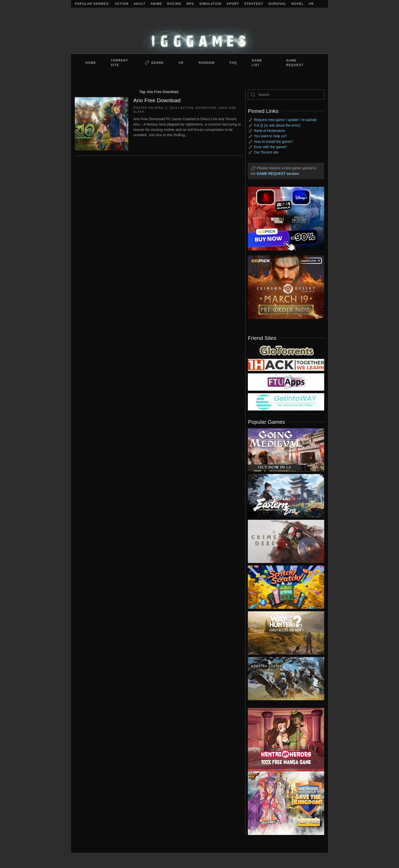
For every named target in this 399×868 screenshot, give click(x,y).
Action (122, 4)
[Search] (286, 95)
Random (207, 63)
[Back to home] (199, 31)
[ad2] (283, 740)
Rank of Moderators (270, 131)
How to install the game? (273, 142)
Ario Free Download (157, 100)
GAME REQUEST (295, 63)
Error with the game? (270, 147)
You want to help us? (270, 136)
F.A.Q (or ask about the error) (277, 125)
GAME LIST (257, 63)
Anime (156, 4)
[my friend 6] (286, 382)
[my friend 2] (286, 350)
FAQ (233, 63)
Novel (297, 4)
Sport (233, 4)
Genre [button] (158, 63)
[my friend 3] (286, 364)
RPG (190, 4)
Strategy (254, 4)
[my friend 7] (286, 402)
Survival (277, 4)
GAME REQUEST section (278, 174)
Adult (140, 4)
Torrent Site (120, 63)
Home (91, 63)
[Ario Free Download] (102, 123)
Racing (174, 4)
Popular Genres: (92, 4)
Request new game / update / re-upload (285, 120)
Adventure (206, 108)
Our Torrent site (266, 152)
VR (311, 4)
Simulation (210, 4)
